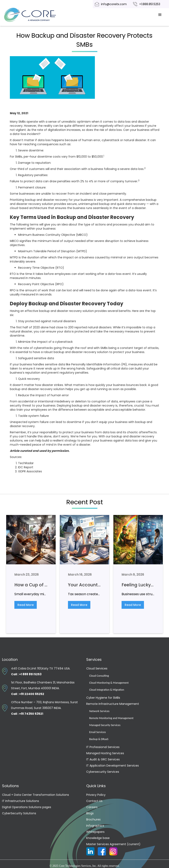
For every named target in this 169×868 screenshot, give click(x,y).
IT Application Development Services (113, 766)
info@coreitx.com (114, 4)
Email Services (98, 732)
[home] (35, 15)
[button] (160, 15)
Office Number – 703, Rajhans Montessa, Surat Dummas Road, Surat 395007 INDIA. (44, 708)
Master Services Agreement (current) (113, 844)
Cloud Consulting (99, 676)
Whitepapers (95, 832)
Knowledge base (98, 838)
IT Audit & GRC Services (103, 759)
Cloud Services (97, 668)
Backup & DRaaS (99, 739)
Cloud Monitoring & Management (109, 683)
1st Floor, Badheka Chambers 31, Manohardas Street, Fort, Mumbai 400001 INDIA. (43, 688)
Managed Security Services (105, 725)
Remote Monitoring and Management (111, 718)
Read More (26, 605)
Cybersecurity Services (103, 772)
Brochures (93, 819)
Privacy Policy (96, 795)
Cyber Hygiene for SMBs (103, 698)
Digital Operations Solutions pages (27, 807)
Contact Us (94, 801)
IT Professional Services (103, 747)
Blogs (90, 813)
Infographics (95, 826)
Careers (92, 807)
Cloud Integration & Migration (107, 690)
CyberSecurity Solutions (19, 813)
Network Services (99, 711)
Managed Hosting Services (105, 753)
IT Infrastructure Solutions (21, 801)
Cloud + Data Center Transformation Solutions (36, 795)
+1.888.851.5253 (150, 4)
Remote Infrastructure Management (113, 704)
